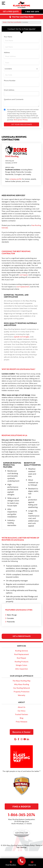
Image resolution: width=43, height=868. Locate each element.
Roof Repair (21, 658)
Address (7, 52)
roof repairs (24, 275)
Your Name (8, 37)
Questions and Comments (14, 99)
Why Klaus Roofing (22, 684)
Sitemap (24, 847)
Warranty (21, 695)
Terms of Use (18, 120)
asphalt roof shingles (22, 337)
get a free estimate (22, 636)
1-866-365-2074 (32, 12)
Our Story (21, 711)
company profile (15, 179)
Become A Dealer (21, 732)
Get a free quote (11, 12)
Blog (21, 718)
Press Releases (22, 722)
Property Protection (22, 692)
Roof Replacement (22, 654)
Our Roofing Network (21, 688)
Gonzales (10, 618)
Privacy (25, 120)
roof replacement (23, 287)
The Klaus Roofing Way (21, 681)
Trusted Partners (22, 714)
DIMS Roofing (12, 156)
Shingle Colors (21, 665)
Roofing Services (22, 651)
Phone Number (10, 81)
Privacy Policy (30, 845)
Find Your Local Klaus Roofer (23, 17)
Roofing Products (22, 662)
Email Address (9, 90)
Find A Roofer (22, 806)
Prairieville (11, 622)
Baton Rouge (12, 615)
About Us (22, 707)
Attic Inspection (22, 669)
